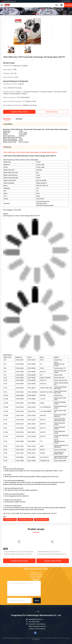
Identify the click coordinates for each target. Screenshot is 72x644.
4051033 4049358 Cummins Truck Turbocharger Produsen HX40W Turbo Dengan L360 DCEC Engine (19, 553)
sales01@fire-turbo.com (9, 1)
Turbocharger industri (25, 520)
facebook (35, 633)
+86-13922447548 (65, 1)
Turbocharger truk (10, 520)
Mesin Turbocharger (41, 520)
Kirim (37, 601)
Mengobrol (68, 5)
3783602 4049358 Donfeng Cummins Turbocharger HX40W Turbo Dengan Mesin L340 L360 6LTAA (52, 553)
